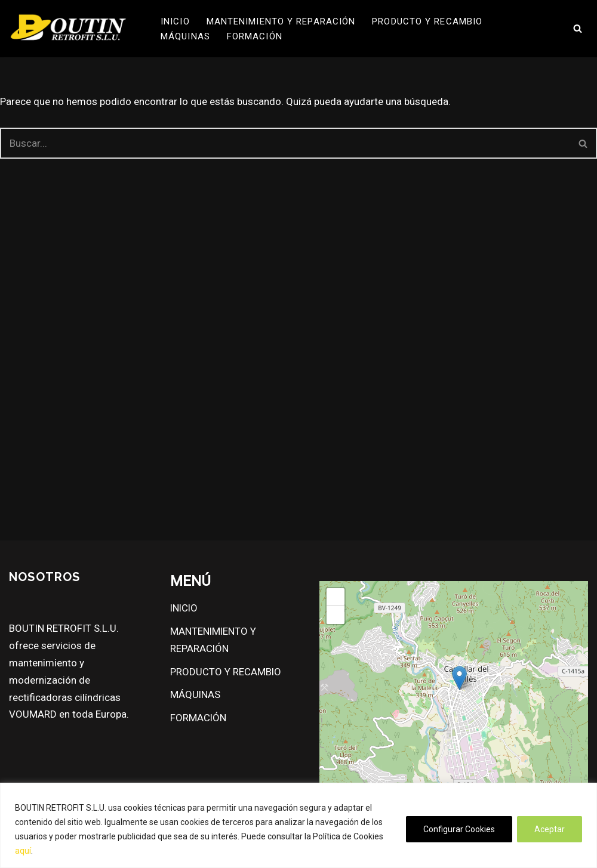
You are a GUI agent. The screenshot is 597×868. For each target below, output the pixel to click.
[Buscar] (578, 28)
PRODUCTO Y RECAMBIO (427, 21)
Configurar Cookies (459, 829)
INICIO (175, 21)
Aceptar (550, 829)
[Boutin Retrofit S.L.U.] (69, 29)
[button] (459, 678)
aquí (23, 851)
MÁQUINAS (185, 36)
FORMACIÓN (255, 36)
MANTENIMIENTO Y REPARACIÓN (281, 21)
